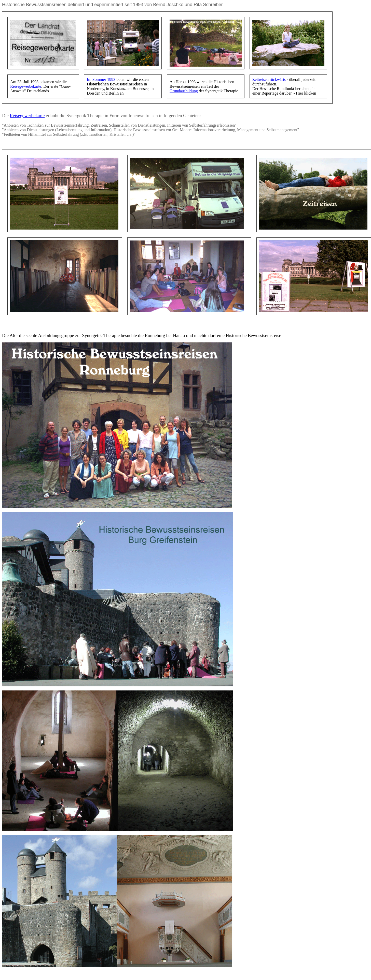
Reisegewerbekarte (26, 86)
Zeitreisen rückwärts (269, 79)
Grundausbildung (184, 91)
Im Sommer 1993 (101, 79)
